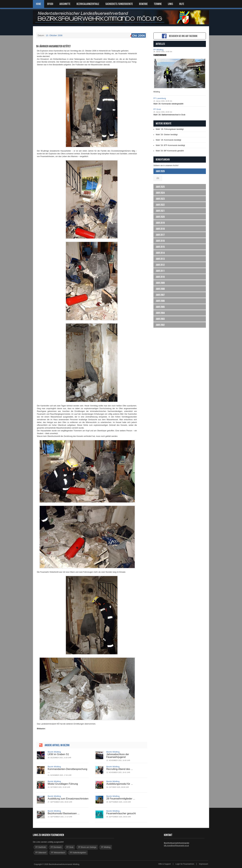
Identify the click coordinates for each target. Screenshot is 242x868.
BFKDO (50, 4)
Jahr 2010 (160, 277)
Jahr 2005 (160, 307)
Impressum (203, 864)
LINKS (170, 4)
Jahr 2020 (160, 217)
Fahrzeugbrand (160, 55)
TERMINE (158, 4)
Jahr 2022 (160, 205)
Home (39, 4)
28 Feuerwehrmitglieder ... (121, 799)
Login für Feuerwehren (185, 864)
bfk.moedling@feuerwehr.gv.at (176, 846)
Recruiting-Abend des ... (120, 769)
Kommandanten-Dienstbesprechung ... (67, 770)
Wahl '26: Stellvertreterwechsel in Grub (169, 115)
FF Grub (157, 109)
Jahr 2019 (160, 223)
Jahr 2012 (160, 265)
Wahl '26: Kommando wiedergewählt (168, 104)
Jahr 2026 (160, 171)
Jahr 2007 (160, 295)
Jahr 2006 (160, 301)
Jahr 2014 (160, 253)
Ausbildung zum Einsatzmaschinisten (68, 799)
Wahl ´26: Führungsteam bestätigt (170, 129)
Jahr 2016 (160, 241)
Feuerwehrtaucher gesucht (121, 813)
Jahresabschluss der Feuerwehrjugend (118, 756)
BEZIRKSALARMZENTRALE (88, 4)
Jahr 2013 (160, 259)
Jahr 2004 (160, 313)
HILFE (182, 4)
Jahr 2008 (160, 289)
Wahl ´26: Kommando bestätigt (168, 140)
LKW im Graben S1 (58, 754)
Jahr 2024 (160, 193)
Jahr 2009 (160, 283)
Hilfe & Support (165, 864)
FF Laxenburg (160, 98)
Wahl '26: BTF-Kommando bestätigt (170, 145)
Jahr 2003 (160, 319)
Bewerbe (143, 4)
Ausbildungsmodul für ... (120, 784)
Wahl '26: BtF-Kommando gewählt (170, 151)
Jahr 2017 (160, 235)
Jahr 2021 (160, 211)
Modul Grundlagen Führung (63, 784)
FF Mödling (158, 50)
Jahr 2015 (160, 247)
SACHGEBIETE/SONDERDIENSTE (119, 4)
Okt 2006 (138, 36)
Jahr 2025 (160, 187)
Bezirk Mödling (54, 752)
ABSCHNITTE (65, 4)
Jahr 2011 (160, 271)
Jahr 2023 (160, 199)
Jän (158, 178)
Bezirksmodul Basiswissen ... (64, 813)
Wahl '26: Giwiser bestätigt (167, 135)
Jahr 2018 (160, 229)
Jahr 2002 (160, 325)
